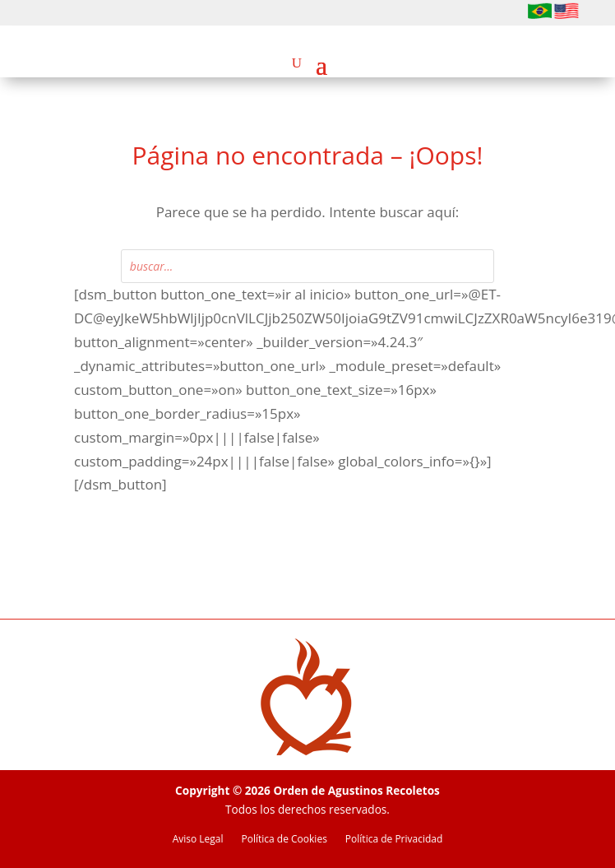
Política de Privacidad (394, 840)
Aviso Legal (198, 840)
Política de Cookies (284, 840)
